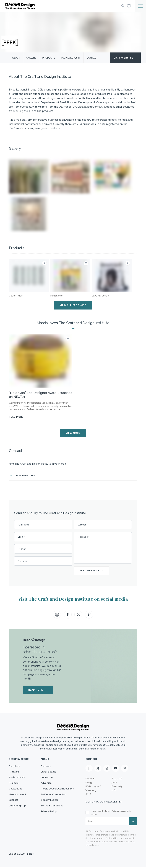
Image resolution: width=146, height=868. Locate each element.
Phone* (22, 549)
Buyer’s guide (47, 774)
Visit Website (125, 58)
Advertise (45, 788)
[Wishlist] (128, 6)
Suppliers (15, 767)
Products (49, 58)
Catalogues (16, 795)
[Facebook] (89, 769)
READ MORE (38, 690)
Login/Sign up (18, 816)
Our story (44, 767)
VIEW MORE (73, 433)
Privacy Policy (47, 823)
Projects (14, 788)
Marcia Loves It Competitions (57, 795)
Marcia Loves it (71, 58)
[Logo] (60, 6)
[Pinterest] (125, 769)
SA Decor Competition (53, 802)
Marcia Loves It (19, 802)
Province (23, 561)
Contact (92, 58)
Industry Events (48, 809)
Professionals (18, 781)
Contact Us (46, 781)
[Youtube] (116, 769)
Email (21, 537)
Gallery (31, 58)
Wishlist (14, 809)
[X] (98, 769)
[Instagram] (107, 769)
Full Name (24, 525)
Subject (82, 525)
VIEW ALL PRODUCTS (73, 305)
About (16, 58)
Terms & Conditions (51, 816)
